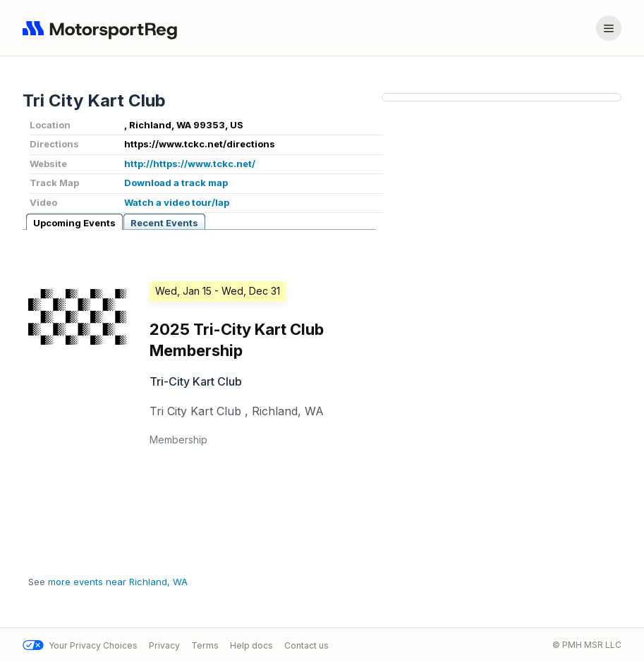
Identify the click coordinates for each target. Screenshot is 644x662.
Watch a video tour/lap (177, 202)
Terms (205, 645)
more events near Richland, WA (118, 582)
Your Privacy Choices (80, 645)
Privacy (164, 645)
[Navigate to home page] (103, 28)
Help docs (251, 645)
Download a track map (176, 183)
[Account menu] (609, 28)
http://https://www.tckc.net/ (190, 164)
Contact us (306, 645)
